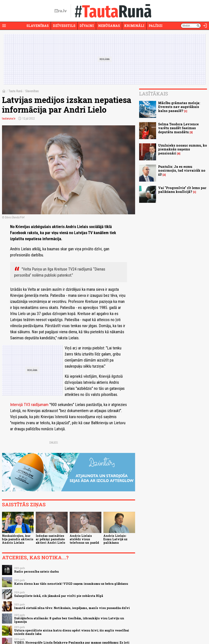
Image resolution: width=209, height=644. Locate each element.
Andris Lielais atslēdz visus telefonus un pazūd (84, 539)
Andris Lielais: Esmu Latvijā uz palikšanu (115, 539)
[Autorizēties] (205, 26)
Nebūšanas (109, 26)
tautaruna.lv (9, 118)
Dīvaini (87, 26)
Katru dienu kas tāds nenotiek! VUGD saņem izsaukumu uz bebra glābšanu (71, 584)
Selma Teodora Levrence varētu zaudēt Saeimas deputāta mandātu (178, 128)
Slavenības (38, 26)
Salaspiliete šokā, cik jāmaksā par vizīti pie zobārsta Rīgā (59, 596)
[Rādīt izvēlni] (4, 26)
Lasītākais (154, 94)
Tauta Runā (15, 91)
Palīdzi (156, 26)
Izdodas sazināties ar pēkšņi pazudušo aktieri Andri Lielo (50, 539)
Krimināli (134, 26)
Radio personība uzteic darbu (36, 572)
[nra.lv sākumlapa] (61, 11)
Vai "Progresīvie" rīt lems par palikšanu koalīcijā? (182, 190)
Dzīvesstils (64, 26)
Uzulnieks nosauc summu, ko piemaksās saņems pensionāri (183, 149)
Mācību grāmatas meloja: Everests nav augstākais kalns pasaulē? (179, 107)
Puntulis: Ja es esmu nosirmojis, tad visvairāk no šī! (182, 170)
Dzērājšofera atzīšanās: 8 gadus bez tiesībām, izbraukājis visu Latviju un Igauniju (69, 620)
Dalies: (54, 443)
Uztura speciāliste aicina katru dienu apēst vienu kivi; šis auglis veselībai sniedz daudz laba (72, 632)
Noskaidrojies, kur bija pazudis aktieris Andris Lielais (18, 539)
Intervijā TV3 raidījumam (29, 405)
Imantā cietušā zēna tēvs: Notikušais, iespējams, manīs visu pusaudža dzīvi (72, 608)
